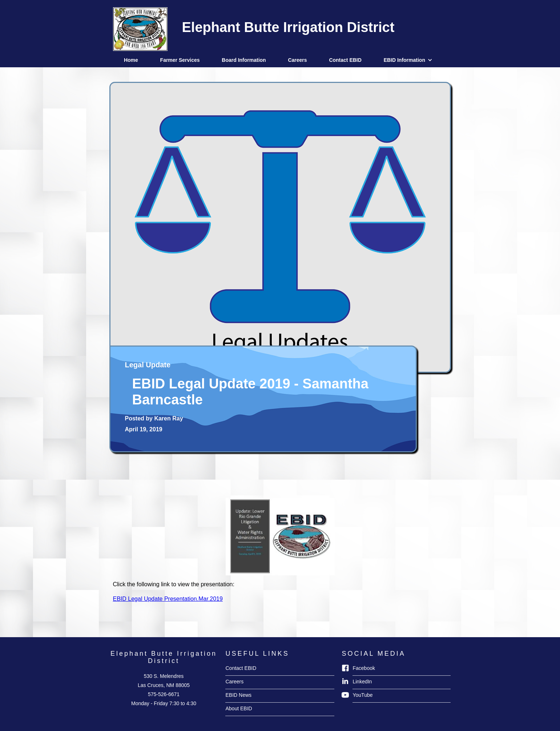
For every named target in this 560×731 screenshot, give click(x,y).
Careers (297, 60)
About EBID (239, 708)
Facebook (364, 668)
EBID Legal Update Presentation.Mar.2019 (168, 599)
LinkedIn (362, 682)
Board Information (244, 60)
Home (131, 60)
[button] (410, 60)
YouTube (362, 695)
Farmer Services (180, 60)
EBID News (238, 695)
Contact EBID (345, 60)
